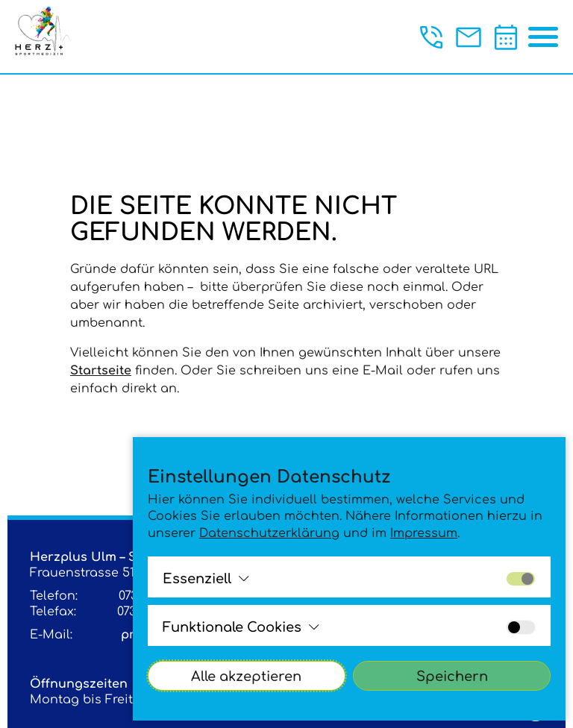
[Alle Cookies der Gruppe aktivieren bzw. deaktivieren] (521, 579)
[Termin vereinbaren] (506, 37)
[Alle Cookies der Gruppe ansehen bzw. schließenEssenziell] (206, 579)
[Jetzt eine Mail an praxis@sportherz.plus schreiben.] (469, 37)
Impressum (424, 533)
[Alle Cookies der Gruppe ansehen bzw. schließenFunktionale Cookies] (241, 627)
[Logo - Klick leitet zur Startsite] (50, 35)
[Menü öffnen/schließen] (543, 37)
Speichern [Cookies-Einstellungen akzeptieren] (452, 677)
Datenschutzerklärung (269, 533)
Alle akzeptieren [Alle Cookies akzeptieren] (246, 677)
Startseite (101, 371)
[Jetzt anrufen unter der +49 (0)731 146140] (431, 37)
